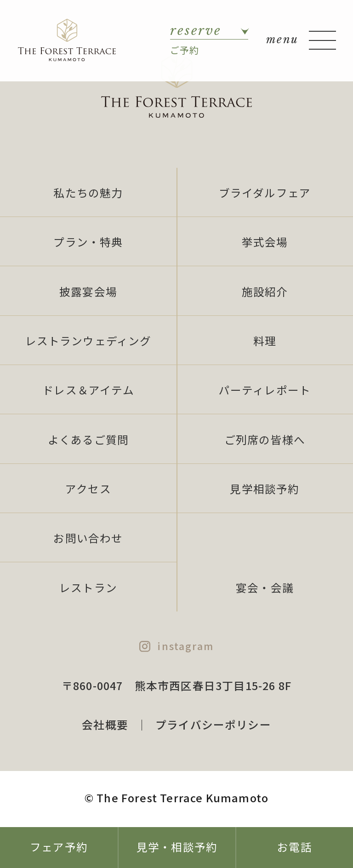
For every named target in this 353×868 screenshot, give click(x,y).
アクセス (88, 489)
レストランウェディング (88, 341)
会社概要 (105, 725)
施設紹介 (265, 291)
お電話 (295, 847)
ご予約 (209, 40)
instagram (185, 646)
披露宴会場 (88, 291)
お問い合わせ (88, 538)
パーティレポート (265, 390)
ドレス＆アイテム (88, 390)
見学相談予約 (265, 489)
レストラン (88, 588)
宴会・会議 (265, 588)
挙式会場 (265, 242)
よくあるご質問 (88, 440)
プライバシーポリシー (213, 725)
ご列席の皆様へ (265, 440)
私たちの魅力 (88, 193)
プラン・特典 (88, 242)
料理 (265, 341)
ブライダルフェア (265, 193)
